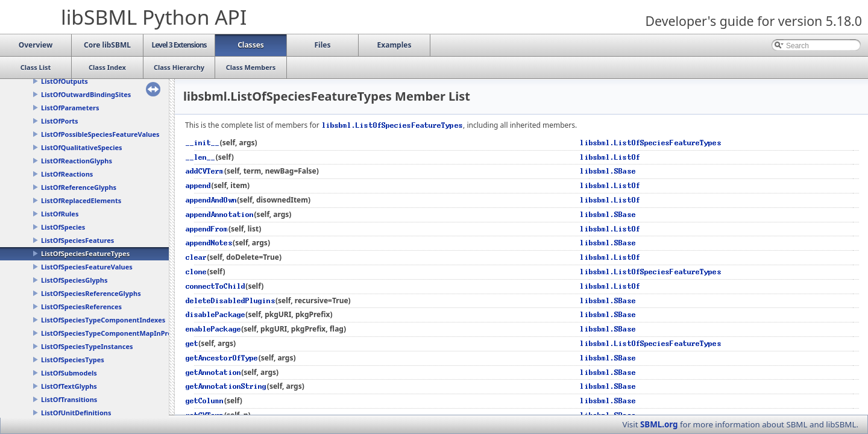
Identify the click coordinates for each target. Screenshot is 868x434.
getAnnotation (213, 372)
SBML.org (659, 424)
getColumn (205, 401)
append (199, 185)
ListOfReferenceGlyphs (79, 187)
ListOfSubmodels (69, 373)
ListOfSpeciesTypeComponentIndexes (103, 320)
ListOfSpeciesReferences (81, 307)
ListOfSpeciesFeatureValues (87, 267)
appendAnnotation (220, 214)
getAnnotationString (226, 386)
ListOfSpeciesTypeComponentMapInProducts (115, 333)
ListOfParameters (70, 108)
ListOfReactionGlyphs (77, 161)
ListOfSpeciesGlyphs (74, 280)
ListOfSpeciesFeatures (77, 240)
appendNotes (209, 243)
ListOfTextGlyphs (69, 386)
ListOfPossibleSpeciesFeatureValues (100, 134)
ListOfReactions (67, 174)
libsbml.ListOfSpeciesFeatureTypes (392, 125)
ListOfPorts (60, 121)
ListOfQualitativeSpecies (82, 147)
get (192, 343)
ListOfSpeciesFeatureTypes (85, 253)
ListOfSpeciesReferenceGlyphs (91, 293)
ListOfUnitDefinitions (76, 413)
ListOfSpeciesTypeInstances (87, 346)
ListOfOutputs (64, 81)
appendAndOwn (211, 200)
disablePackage (215, 314)
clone (196, 272)
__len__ (201, 157)
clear (196, 257)
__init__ (203, 143)
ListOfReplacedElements (81, 200)
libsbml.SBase (608, 171)
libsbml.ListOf (610, 157)
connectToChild (215, 286)
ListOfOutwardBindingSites (86, 94)
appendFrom (207, 229)
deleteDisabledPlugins (231, 300)
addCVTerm (205, 171)
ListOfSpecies (63, 227)
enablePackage (213, 329)
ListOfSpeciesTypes (73, 360)
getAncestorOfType (222, 358)
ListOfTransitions (69, 399)
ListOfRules (60, 214)
